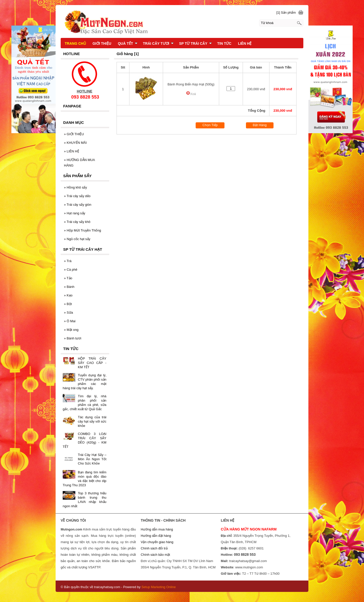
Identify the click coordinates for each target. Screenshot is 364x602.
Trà (68, 261)
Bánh (69, 287)
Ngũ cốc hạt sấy (77, 239)
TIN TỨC (224, 43)
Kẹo (68, 295)
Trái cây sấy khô (77, 222)
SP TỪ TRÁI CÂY (195, 43)
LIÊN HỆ (72, 151)
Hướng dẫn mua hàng (157, 529)
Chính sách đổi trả (154, 548)
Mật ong (71, 330)
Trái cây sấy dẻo (77, 196)
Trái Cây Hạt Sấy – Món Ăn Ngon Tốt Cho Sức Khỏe (92, 459)
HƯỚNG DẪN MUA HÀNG (79, 163)
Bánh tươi (73, 338)
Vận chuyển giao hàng (157, 542)
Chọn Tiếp (210, 125)
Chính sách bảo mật (155, 555)
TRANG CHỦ (75, 43)
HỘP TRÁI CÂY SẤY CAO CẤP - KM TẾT (92, 363)
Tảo (68, 278)
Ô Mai (70, 321)
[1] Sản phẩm (286, 13)
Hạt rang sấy (75, 213)
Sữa (69, 312)
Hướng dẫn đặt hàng (156, 536)
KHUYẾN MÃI (75, 143)
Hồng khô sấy (75, 187)
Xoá (191, 94)
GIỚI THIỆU (74, 134)
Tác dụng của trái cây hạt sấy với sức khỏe (92, 421)
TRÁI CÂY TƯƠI (158, 43)
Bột (68, 304)
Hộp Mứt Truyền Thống (83, 230)
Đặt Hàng (260, 125)
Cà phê (71, 270)
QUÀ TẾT (128, 43)
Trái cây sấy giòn (78, 205)
